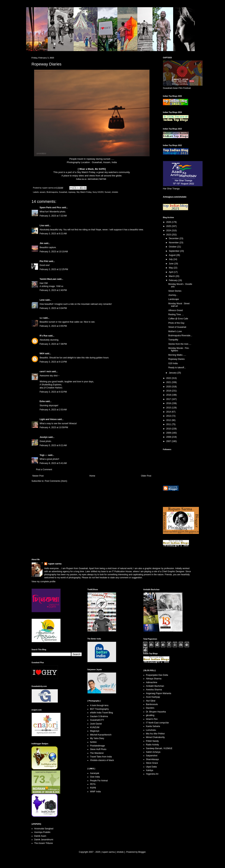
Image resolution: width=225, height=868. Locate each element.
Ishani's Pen (152, 719)
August (173, 255)
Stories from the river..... (180, 344)
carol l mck (45, 372)
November (174, 243)
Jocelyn (44, 437)
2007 (169, 441)
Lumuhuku (151, 730)
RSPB (93, 788)
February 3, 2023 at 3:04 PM (53, 308)
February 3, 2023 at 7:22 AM (53, 216)
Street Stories (175, 291)
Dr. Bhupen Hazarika (156, 712)
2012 (169, 420)
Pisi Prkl (44, 261)
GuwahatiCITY (97, 720)
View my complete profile (43, 582)
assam (43, 192)
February (173, 280)
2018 (169, 395)
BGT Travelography (99, 709)
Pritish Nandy (152, 741)
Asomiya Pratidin (42, 832)
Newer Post (38, 476)
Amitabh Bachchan (155, 686)
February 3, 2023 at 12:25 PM (54, 269)
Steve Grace (152, 763)
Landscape (174, 299)
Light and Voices (48, 419)
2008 (169, 437)
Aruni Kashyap (153, 697)
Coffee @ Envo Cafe (178, 319)
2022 (169, 378)
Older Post (146, 476)
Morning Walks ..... (177, 355)
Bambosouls (152, 704)
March (172, 276)
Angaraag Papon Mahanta (159, 693)
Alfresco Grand (175, 310)
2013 (169, 416)
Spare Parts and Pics (50, 208)
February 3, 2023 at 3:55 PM (53, 326)
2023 (169, 235)
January (173, 373)
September (174, 251)
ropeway (72, 192)
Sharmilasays (152, 759)
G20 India (173, 363)
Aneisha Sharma (154, 690)
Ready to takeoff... (177, 368)
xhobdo (115, 192)
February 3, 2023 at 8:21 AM (53, 234)
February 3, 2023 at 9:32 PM (53, 392)
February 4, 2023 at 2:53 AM (53, 410)
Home (92, 476)
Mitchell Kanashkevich (101, 735)
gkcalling (150, 715)
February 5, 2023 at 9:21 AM (53, 445)
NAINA (93, 742)
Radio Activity (152, 745)
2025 (169, 226)
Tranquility (173, 340)
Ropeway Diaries (176, 359)
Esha (42, 401)
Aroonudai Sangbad (44, 829)
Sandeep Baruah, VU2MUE (159, 748)
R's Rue (44, 336)
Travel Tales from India (101, 757)
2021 (169, 382)
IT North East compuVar (157, 723)
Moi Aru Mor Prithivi (155, 734)
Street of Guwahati (177, 327)
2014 (169, 412)
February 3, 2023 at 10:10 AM (54, 252)
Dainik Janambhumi (44, 840)
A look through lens (99, 705)
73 (39, 779)
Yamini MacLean (48, 279)
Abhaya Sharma (154, 679)
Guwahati (63, 192)
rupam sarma (55, 564)
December (174, 238)
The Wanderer (97, 753)
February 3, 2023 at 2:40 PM (53, 290)
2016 (169, 403)
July (171, 259)
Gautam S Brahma (99, 716)
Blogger (142, 852)
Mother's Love (175, 331)
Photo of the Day (176, 323)
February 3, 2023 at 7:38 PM (53, 344)
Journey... (173, 295)
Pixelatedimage (97, 746)
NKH (42, 354)
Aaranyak (95, 773)
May (171, 268)
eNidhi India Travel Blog (101, 713)
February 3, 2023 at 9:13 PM (53, 362)
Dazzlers (150, 708)
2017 (169, 399)
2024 (169, 231)
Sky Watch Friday (86, 172)
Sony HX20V (98, 192)
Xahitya (150, 770)
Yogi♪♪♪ (43, 455)
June (171, 264)
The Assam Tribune (43, 843)
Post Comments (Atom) (56, 481)
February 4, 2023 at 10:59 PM (54, 427)
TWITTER (103, 179)
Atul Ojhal (151, 701)
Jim (41, 243)
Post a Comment (44, 470)
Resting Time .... (176, 315)
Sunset (108, 192)
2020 (169, 387)
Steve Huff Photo (98, 749)
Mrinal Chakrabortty (155, 737)
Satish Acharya (153, 752)
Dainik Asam (40, 836)
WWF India (95, 792)
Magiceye (95, 731)
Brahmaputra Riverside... (180, 336)
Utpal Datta (151, 767)
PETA (93, 784)
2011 (169, 424)
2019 (169, 391)
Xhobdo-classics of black (102, 760)
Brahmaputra (52, 192)
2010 (169, 429)
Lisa (42, 225)
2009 (169, 433)
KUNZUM (95, 727)
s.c (41, 318)
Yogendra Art (152, 774)
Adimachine (152, 682)
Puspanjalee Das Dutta (157, 675)
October (173, 247)
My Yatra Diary (97, 738)
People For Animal (99, 781)
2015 (169, 408)
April (171, 272)
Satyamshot (152, 756)
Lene (42, 300)
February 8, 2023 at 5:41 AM (53, 463)
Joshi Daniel (96, 724)
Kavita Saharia (153, 726)
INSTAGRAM (93, 179)
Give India (95, 777)
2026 (169, 222)
